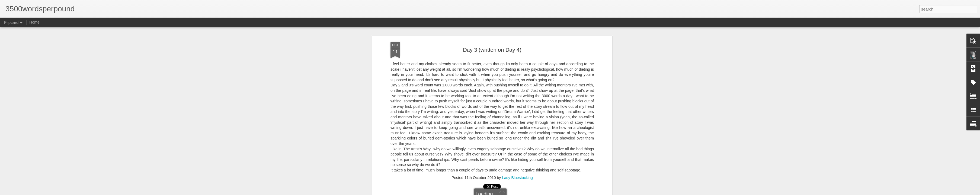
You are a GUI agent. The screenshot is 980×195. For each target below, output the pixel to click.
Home (34, 22)
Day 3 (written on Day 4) (492, 50)
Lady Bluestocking (517, 178)
